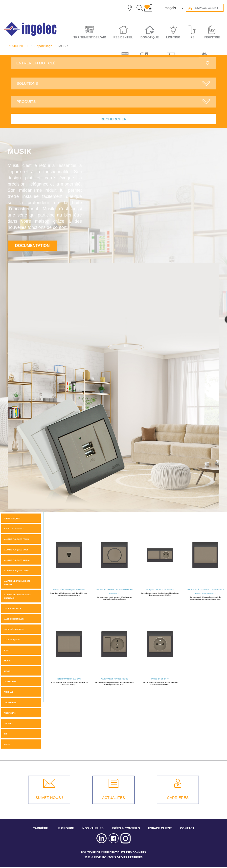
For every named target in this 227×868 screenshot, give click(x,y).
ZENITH (8, 671)
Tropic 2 (9, 723)
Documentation (32, 246)
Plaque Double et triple (160, 590)
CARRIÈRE (40, 828)
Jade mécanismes (14, 629)
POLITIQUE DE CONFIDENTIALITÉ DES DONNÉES (114, 852)
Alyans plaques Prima (17, 539)
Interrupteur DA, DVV (69, 679)
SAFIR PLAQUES (12, 518)
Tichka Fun (10, 682)
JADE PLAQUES (12, 640)
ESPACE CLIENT (160, 828)
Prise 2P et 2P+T (160, 679)
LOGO (7, 744)
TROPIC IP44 (10, 713)
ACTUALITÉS (114, 798)
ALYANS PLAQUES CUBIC (17, 571)
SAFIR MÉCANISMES (14, 529)
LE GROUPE (65, 828)
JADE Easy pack (13, 609)
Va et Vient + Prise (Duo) (114, 679)
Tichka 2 (9, 692)
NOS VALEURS (93, 828)
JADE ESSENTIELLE (14, 619)
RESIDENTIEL (18, 46)
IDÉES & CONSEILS (126, 828)
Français (169, 8)
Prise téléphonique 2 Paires (69, 590)
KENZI (7, 650)
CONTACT (187, 828)
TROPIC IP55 (10, 703)
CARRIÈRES (178, 798)
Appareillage (43, 46)
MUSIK (7, 661)
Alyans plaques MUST (16, 550)
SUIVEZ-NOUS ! (49, 798)
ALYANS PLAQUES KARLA (17, 560)
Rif (6, 734)
